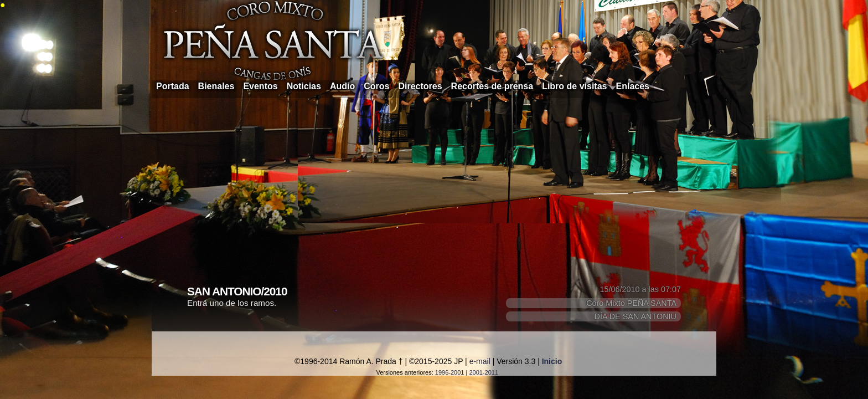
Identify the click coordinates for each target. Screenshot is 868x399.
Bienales (216, 86)
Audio (342, 86)
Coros (376, 86)
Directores (420, 86)
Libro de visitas (574, 86)
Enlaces (633, 86)
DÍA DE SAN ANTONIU (635, 316)
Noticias (304, 86)
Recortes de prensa (492, 86)
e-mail (480, 361)
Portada (173, 86)
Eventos (260, 86)
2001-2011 (484, 372)
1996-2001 (450, 372)
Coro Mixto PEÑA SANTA (631, 303)
